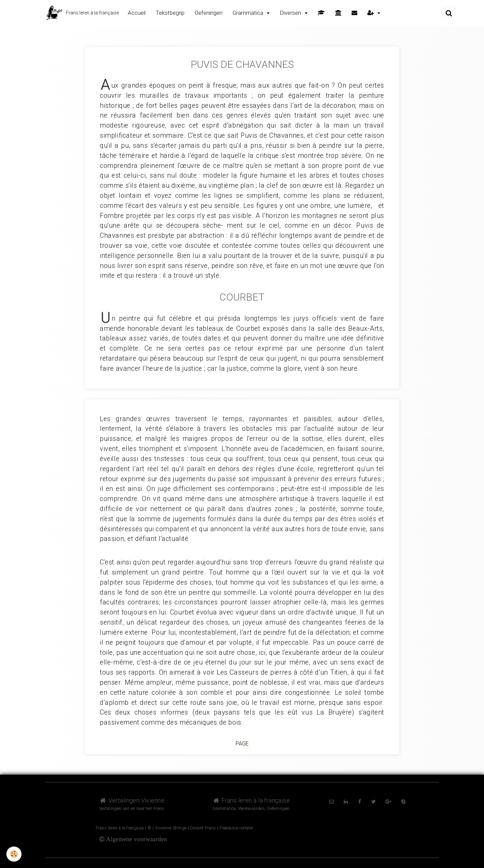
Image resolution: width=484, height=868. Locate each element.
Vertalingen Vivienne (132, 800)
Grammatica (249, 13)
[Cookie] (14, 854)
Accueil (137, 13)
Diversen (291, 13)
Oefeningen (209, 13)
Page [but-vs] (242, 744)
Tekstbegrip (170, 13)
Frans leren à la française (251, 800)
